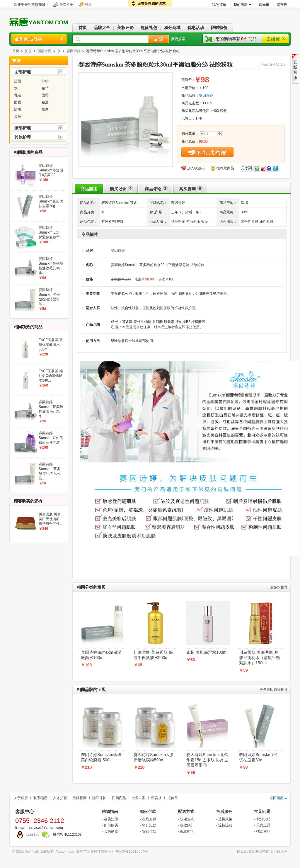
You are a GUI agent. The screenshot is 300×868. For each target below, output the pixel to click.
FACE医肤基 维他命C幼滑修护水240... (51, 376)
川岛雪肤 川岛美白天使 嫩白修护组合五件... (51, 519)
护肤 (28, 51)
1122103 (27, 834)
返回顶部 (277, 798)
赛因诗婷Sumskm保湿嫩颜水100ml (101, 655)
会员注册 (111, 819)
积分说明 (263, 819)
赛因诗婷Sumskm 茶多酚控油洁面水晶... (50, 297)
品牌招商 (80, 798)
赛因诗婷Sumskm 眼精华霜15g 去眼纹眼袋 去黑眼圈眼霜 (207, 760)
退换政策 (225, 819)
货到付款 (149, 831)
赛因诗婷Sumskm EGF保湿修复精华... (51, 232)
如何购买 (111, 825)
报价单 (173, 798)
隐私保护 (99, 798)
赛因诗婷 (74, 51)
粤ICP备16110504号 (132, 852)
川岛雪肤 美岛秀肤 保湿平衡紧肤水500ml (153, 655)
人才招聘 (60, 798)
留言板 (156, 798)
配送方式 (186, 811)
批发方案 (139, 798)
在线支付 (149, 819)
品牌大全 (281, 852)
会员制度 (111, 831)
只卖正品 (263, 825)
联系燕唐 (40, 798)
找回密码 (263, 831)
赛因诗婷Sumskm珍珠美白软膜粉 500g (101, 757)
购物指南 (110, 811)
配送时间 (187, 831)
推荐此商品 (225, 168)
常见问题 (262, 811)
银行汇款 (149, 825)
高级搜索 (178, 39)
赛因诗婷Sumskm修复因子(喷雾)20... (51, 170)
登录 (88, 5)
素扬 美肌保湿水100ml (207, 652)
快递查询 (187, 819)
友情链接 (262, 852)
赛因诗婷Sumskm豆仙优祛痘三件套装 (51, 438)
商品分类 (39, 39)
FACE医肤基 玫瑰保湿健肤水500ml (51, 345)
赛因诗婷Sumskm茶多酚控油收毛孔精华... (51, 266)
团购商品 (119, 798)
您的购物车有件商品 (236, 39)
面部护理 (45, 51)
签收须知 (187, 825)
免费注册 (67, 5)
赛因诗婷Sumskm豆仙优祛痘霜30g (259, 757)
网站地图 (244, 852)
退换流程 (225, 825)
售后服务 (224, 811)
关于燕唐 (21, 798)
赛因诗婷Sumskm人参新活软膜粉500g (154, 757)
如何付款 (148, 811)
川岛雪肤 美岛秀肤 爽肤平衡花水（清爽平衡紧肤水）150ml (260, 658)
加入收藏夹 (196, 168)
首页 (16, 51)
